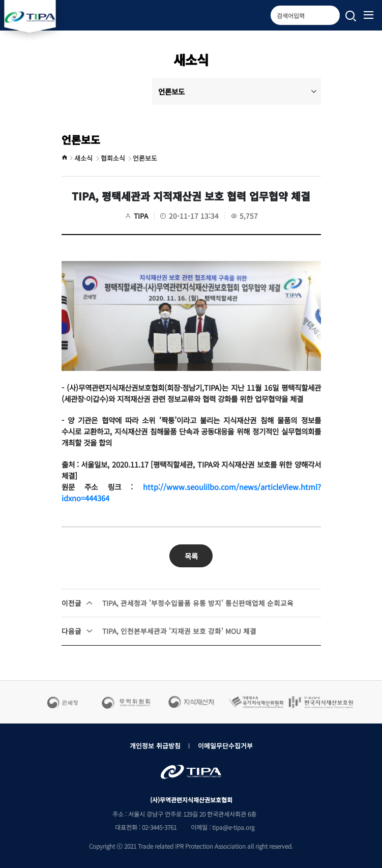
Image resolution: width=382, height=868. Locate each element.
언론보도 (238, 91)
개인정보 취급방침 (155, 746)
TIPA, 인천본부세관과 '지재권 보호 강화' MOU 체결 (159, 631)
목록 (191, 556)
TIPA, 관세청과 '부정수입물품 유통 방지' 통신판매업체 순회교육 (178, 603)
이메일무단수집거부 (225, 746)
